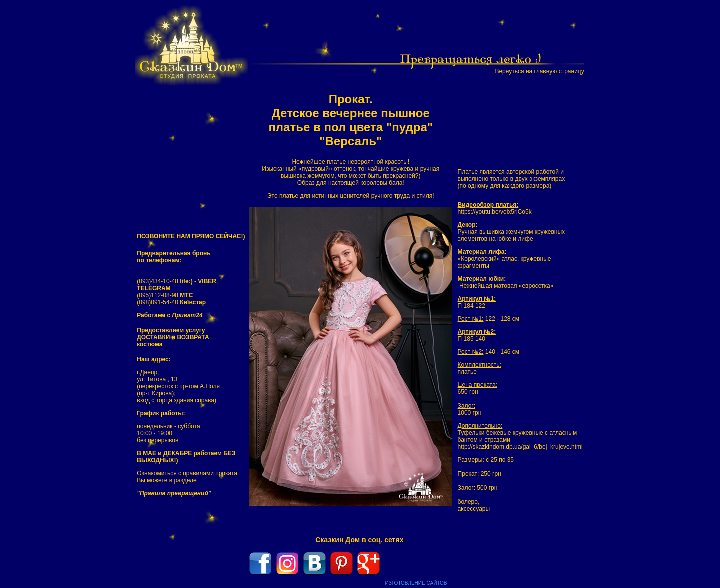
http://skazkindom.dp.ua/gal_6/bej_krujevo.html (520, 447)
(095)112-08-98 (165, 295)
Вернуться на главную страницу (539, 71)
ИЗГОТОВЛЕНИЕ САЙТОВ (416, 583)
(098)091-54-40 (171, 302)
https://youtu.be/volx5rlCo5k (495, 212)
